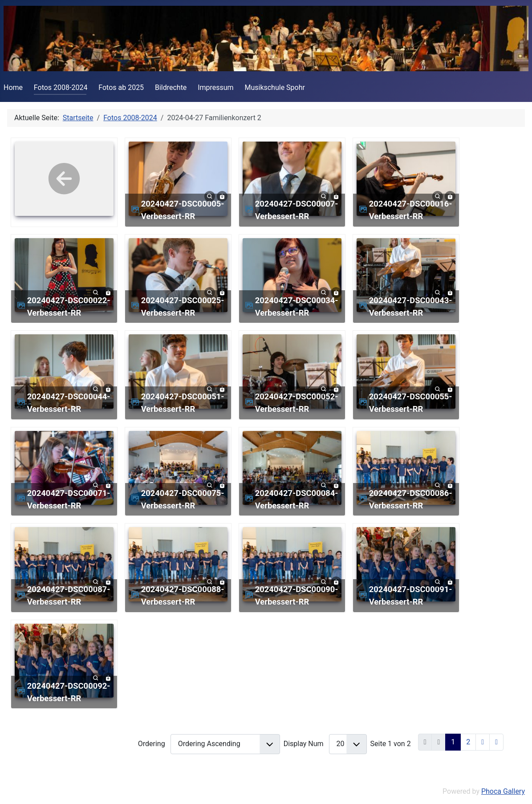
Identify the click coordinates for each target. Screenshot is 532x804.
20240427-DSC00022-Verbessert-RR (69, 307)
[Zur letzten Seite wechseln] (496, 742)
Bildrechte (171, 87)
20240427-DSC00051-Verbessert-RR (183, 403)
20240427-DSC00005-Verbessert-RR (183, 210)
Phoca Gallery (503, 791)
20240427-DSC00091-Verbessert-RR (411, 595)
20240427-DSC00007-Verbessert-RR (297, 210)
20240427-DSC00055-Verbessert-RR (411, 403)
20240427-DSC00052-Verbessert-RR (297, 403)
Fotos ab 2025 (121, 87)
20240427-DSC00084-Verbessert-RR (297, 499)
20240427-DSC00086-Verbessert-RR (411, 499)
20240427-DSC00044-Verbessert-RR (69, 403)
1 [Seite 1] (453, 742)
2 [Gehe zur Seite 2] (468, 742)
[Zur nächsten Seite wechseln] (483, 742)
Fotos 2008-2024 (61, 87)
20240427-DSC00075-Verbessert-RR (183, 499)
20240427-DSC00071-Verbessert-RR (69, 499)
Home (13, 87)
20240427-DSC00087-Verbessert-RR (69, 595)
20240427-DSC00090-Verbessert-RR (297, 595)
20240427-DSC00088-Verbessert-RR (183, 595)
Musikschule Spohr (275, 87)
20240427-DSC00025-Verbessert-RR (183, 307)
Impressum (216, 87)
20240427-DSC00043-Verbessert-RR (411, 307)
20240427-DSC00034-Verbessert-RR (297, 307)
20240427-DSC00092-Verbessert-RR (69, 692)
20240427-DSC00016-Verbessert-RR (411, 210)
